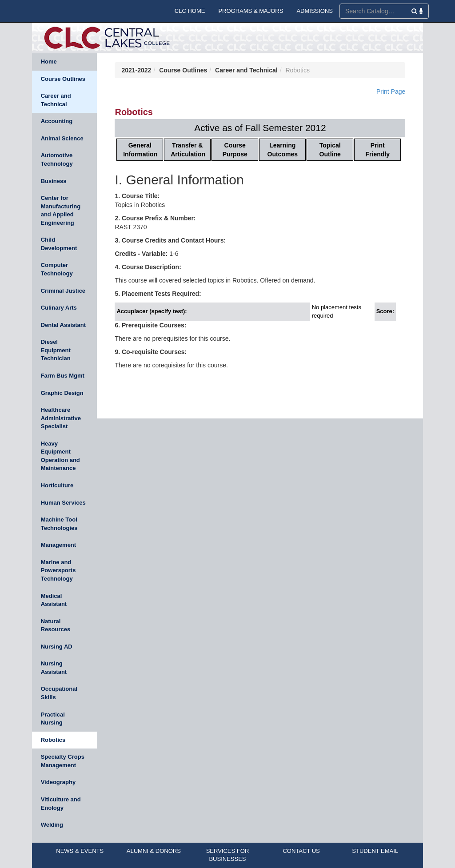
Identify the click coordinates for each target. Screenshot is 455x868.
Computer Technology (57, 269)
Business (54, 181)
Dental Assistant (63, 325)
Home (49, 62)
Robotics (53, 740)
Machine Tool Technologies (59, 524)
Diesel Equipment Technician (56, 350)
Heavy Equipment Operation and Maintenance (60, 456)
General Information (140, 150)
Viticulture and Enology (61, 804)
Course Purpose (235, 150)
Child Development (59, 244)
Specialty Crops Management (63, 761)
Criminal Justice (63, 291)
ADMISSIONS (315, 11)
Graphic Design (62, 393)
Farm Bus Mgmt (63, 376)
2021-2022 (136, 70)
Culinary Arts (59, 308)
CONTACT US (301, 851)
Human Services (63, 503)
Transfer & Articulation (188, 150)
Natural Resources (56, 625)
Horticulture (57, 485)
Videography (58, 782)
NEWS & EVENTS (80, 851)
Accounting (57, 121)
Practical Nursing (53, 719)
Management (58, 545)
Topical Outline (330, 150)
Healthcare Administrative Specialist (61, 418)
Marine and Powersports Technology (58, 570)
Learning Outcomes (283, 150)
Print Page (391, 92)
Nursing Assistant (54, 668)
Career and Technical (56, 100)
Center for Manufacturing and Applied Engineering (61, 210)
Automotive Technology (57, 159)
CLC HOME (190, 11)
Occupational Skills (59, 693)
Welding (52, 825)
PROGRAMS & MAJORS (251, 11)
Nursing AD (57, 647)
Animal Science (62, 138)
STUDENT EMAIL (375, 851)
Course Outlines (63, 79)
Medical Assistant (54, 600)
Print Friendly (378, 150)
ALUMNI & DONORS (154, 851)
